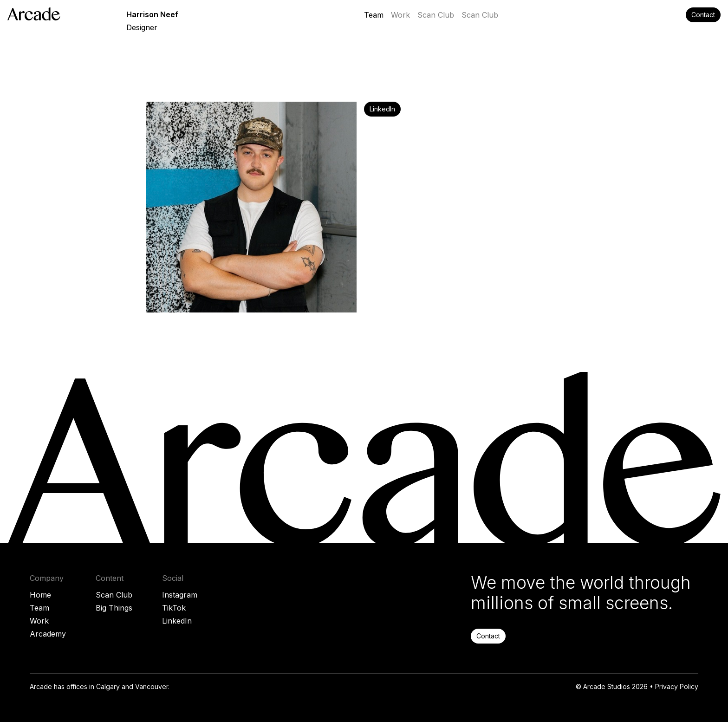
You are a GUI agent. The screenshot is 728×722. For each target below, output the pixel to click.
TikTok (174, 608)
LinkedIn (177, 621)
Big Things (114, 608)
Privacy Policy (677, 686)
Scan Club (114, 595)
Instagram (180, 595)
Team (39, 608)
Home (40, 595)
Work (39, 621)
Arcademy (48, 634)
